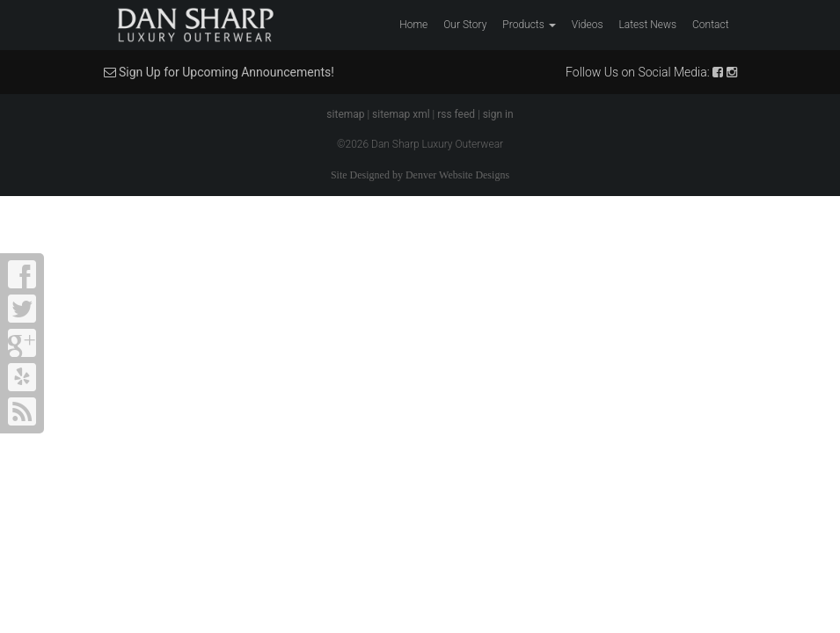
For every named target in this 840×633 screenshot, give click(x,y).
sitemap (345, 114)
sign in (498, 114)
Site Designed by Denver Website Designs (420, 175)
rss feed (456, 114)
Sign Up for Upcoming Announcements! (219, 72)
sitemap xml (401, 114)
